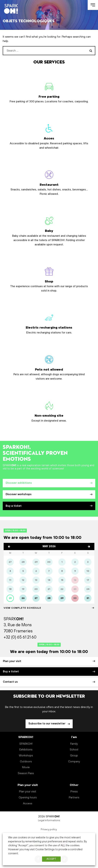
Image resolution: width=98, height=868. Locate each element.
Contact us (49, 682)
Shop (49, 279)
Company (74, 762)
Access (28, 804)
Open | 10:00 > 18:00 (15, 530)
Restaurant (49, 182)
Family (74, 744)
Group (74, 756)
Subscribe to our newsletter (47, 724)
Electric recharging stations (49, 323)
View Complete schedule (49, 608)
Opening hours (28, 798)
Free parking (49, 92)
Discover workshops (49, 494)
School (74, 750)
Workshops (26, 756)
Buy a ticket (49, 506)
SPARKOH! (26, 744)
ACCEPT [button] (51, 859)
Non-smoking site (49, 411)
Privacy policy (49, 829)
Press (74, 792)
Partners (74, 798)
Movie (26, 767)
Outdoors (26, 762)
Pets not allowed (49, 367)
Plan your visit (49, 661)
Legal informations (49, 820)
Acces (49, 136)
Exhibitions (26, 750)
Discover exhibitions (49, 483)
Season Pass (26, 773)
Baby (49, 230)
